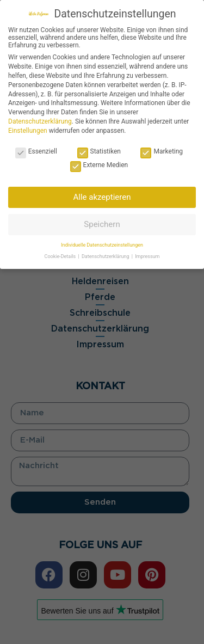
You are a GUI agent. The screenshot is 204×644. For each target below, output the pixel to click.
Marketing (162, 151)
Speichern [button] (102, 224)
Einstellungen (28, 131)
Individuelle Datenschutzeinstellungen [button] (102, 245)
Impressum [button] (147, 256)
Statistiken (99, 151)
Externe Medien (99, 165)
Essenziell (36, 151)
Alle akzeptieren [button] (102, 197)
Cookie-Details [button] (61, 256)
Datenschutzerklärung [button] (106, 256)
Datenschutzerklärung (40, 121)
